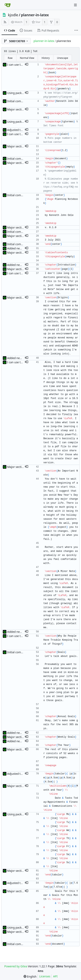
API (55, 976)
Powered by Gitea (16, 966)
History (45, 58)
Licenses (45, 976)
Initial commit (16, 101)
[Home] (8, 5)
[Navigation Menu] (75, 5)
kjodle (13, 15)
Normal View (27, 58)
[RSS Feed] (5, 22)
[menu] (30, 976)
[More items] (76, 31)
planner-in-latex (35, 15)
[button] (27, 65)
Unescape (63, 58)
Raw (10, 58)
